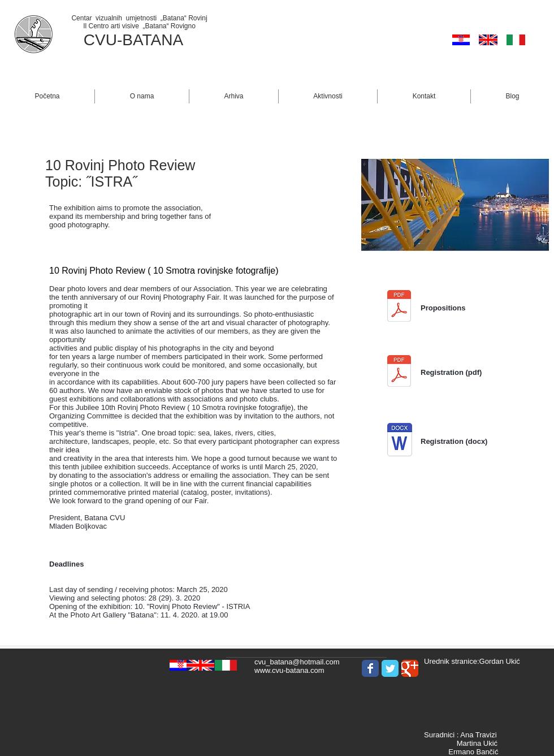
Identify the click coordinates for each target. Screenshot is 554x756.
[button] (142, 96)
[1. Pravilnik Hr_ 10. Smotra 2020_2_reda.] (399, 307)
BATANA (153, 40)
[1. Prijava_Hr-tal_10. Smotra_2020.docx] (400, 441)
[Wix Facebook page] (370, 668)
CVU (100, 40)
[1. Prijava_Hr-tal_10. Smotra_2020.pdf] (399, 372)
